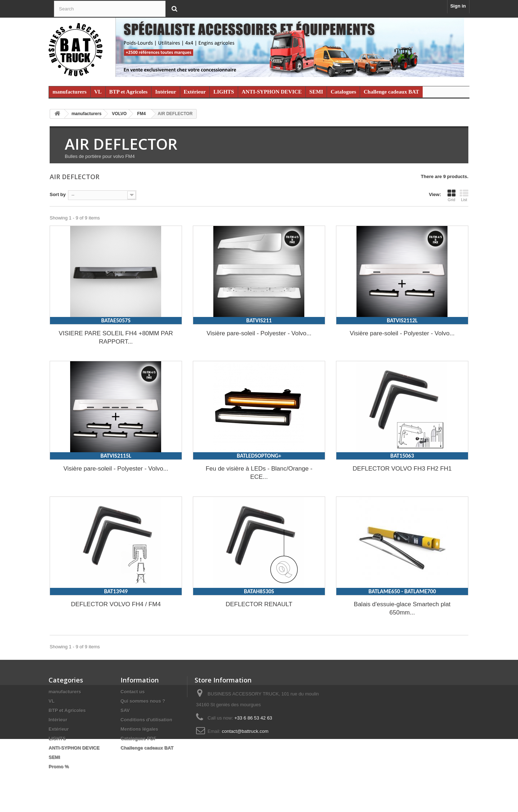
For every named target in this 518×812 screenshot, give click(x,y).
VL (98, 92)
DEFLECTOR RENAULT (259, 604)
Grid (451, 195)
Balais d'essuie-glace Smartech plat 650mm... (402, 608)
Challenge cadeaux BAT (391, 92)
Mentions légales (139, 729)
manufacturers (70, 92)
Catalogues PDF (138, 738)
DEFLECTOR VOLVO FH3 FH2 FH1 (402, 469)
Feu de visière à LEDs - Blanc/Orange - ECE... (259, 473)
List (464, 195)
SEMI (316, 92)
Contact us (133, 692)
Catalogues (343, 92)
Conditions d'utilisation (146, 720)
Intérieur (165, 92)
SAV (125, 710)
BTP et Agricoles (129, 92)
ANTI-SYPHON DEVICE (272, 92)
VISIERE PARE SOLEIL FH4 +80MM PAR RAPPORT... (116, 337)
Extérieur (195, 92)
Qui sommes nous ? (143, 701)
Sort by (58, 194)
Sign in (458, 6)
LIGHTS (224, 92)
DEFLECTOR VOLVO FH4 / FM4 (116, 604)
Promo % (59, 766)
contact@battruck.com (245, 731)
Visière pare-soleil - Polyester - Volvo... (259, 333)
